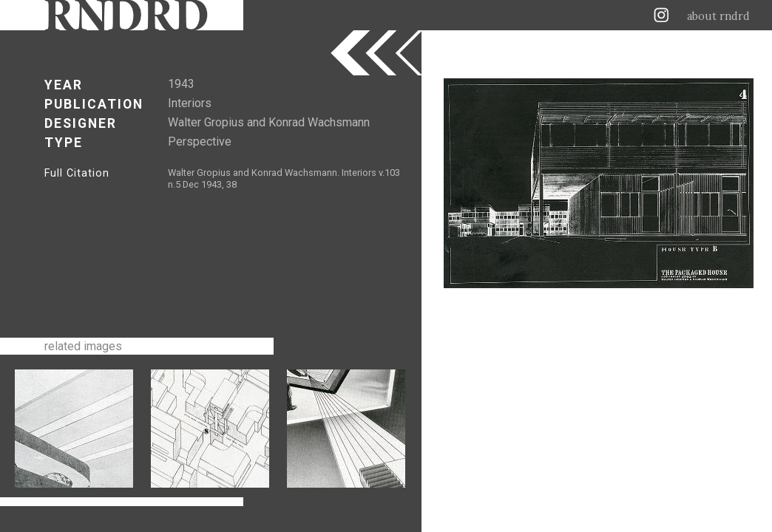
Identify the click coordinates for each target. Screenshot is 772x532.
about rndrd (718, 16)
